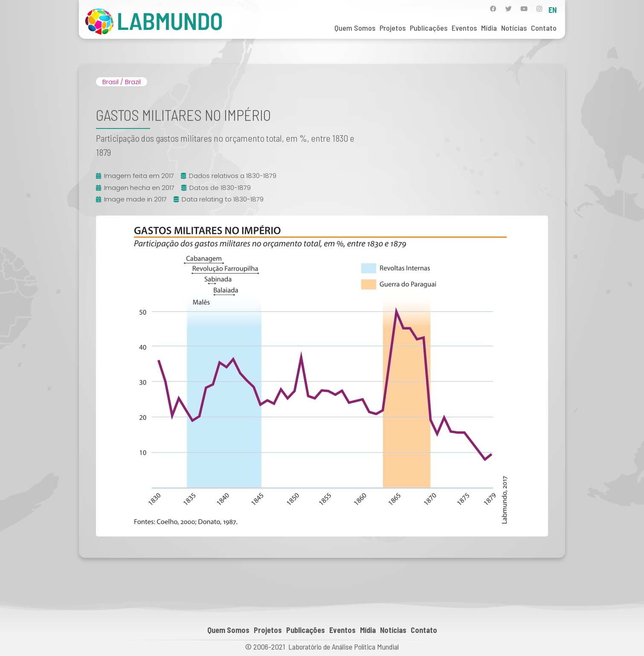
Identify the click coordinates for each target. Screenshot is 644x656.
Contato (544, 28)
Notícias (514, 28)
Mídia (489, 28)
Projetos (393, 28)
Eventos (464, 28)
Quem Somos (355, 28)
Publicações (429, 28)
